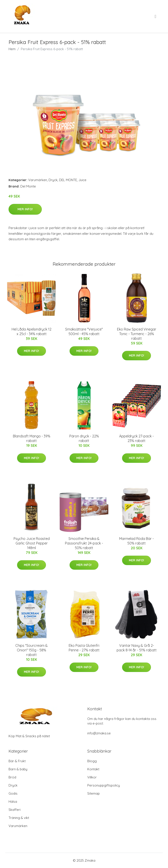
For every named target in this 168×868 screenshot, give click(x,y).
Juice (82, 180)
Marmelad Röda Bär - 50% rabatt (136, 541)
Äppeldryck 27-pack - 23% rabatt (136, 438)
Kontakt (93, 769)
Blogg (92, 761)
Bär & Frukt (17, 761)
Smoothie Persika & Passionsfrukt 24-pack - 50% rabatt (84, 543)
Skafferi (15, 810)
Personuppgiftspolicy (104, 785)
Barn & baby (18, 769)
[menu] (156, 16)
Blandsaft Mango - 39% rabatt (32, 438)
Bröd (12, 777)
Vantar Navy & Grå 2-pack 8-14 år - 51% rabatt (137, 648)
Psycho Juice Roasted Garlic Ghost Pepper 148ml (32, 543)
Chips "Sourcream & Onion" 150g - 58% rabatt (31, 650)
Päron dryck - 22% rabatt (84, 438)
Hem (12, 49)
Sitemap (94, 793)
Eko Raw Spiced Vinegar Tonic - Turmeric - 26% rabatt (137, 334)
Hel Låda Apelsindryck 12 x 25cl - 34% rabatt (31, 331)
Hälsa (13, 802)
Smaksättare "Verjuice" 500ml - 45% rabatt (84, 331)
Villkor (92, 777)
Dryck (53, 180)
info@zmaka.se (99, 733)
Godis (13, 793)
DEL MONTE (68, 180)
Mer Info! (25, 209)
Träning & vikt (19, 818)
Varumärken (38, 180)
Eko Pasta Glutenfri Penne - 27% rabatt (84, 648)
